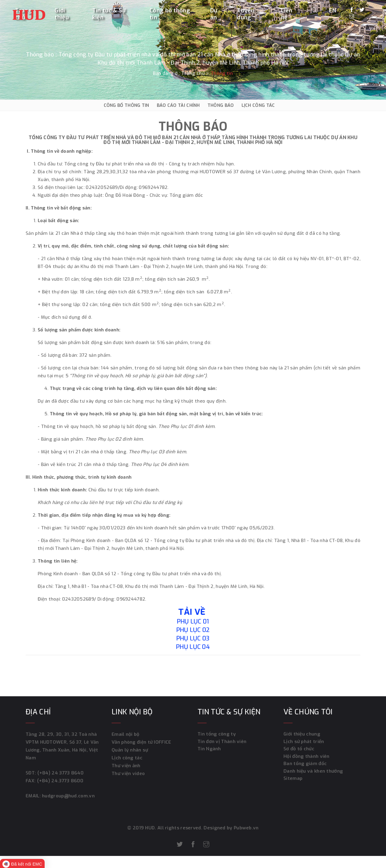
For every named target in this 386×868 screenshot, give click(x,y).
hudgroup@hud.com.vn (67, 796)
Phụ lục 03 (193, 638)
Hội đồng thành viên (306, 758)
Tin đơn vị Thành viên (222, 742)
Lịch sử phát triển (303, 742)
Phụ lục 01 (193, 622)
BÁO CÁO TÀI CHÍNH (178, 105)
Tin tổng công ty (217, 734)
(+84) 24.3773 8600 (60, 781)
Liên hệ (287, 14)
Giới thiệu (62, 14)
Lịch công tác (127, 758)
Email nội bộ (126, 734)
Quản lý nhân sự (130, 750)
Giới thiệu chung (302, 734)
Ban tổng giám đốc (305, 766)
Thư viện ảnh (126, 766)
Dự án (214, 14)
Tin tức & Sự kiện (109, 14)
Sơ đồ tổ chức (299, 750)
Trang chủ (193, 73)
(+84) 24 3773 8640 (60, 773)
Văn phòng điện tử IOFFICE (141, 742)
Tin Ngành (209, 750)
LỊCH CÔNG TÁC (258, 105)
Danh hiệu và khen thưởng (313, 774)
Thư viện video (128, 774)
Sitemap (293, 781)
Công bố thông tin (170, 14)
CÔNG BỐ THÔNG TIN (127, 105)
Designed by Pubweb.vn (231, 828)
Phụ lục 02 (193, 630)
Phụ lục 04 (193, 647)
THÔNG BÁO (221, 105)
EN (333, 10)
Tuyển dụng (246, 14)
